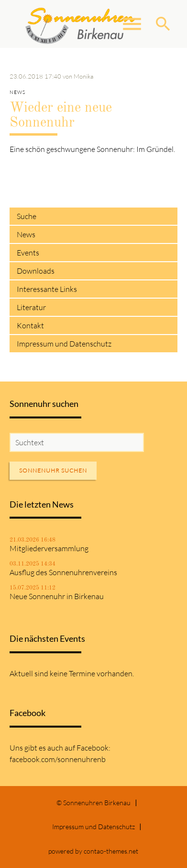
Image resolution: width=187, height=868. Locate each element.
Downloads (36, 271)
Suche (27, 216)
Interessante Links (47, 289)
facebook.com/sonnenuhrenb (58, 759)
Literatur (31, 307)
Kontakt (30, 325)
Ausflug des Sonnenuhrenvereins (63, 572)
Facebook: (93, 748)
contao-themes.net (111, 851)
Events (28, 253)
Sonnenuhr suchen (53, 470)
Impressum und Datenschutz (64, 344)
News (26, 234)
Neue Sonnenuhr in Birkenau (57, 596)
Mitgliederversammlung (49, 548)
